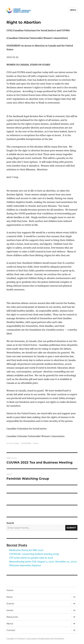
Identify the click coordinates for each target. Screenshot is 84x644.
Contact (11, 630)
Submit (71, 528)
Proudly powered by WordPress (51, 639)
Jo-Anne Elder (13, 443)
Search (10, 523)
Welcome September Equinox (25, 565)
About (10, 624)
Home (10, 590)
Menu (73, 10)
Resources (12, 617)
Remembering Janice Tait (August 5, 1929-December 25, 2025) (43, 562)
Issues (10, 610)
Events (10, 604)
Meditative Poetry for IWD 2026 (26, 550)
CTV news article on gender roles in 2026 (31, 558)
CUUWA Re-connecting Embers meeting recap (34, 554)
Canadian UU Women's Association (22, 639)
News (36, 443)
